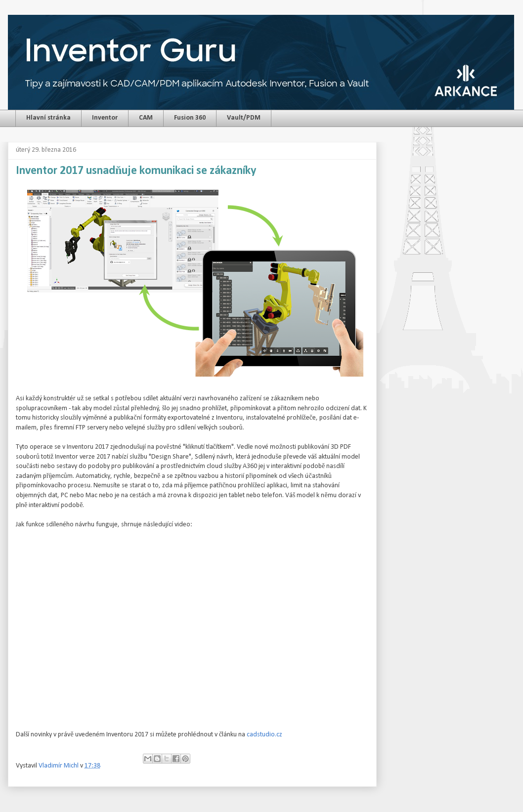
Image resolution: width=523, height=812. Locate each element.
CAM (146, 118)
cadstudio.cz (264, 735)
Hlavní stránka (48, 118)
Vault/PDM (244, 118)
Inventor (105, 118)
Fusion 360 (190, 118)
